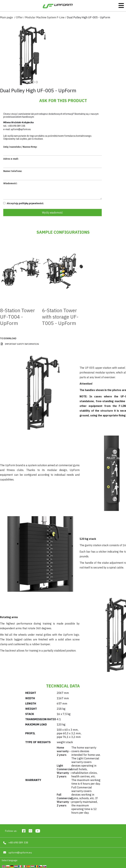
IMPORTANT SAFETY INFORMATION (22, 344)
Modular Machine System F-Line (45, 17)
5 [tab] (37, 82)
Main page (6, 17)
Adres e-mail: (11, 159)
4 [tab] (33, 82)
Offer (19, 17)
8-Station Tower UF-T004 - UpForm (17, 317)
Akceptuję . (24, 203)
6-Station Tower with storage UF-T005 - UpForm (60, 317)
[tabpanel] (30, 55)
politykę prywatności (31, 203)
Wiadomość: (10, 183)
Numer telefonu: (13, 171)
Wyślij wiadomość (52, 213)
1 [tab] (24, 82)
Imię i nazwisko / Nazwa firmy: (20, 147)
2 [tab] (27, 82)
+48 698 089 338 (16, 126)
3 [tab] (30, 82)
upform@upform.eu (21, 129)
